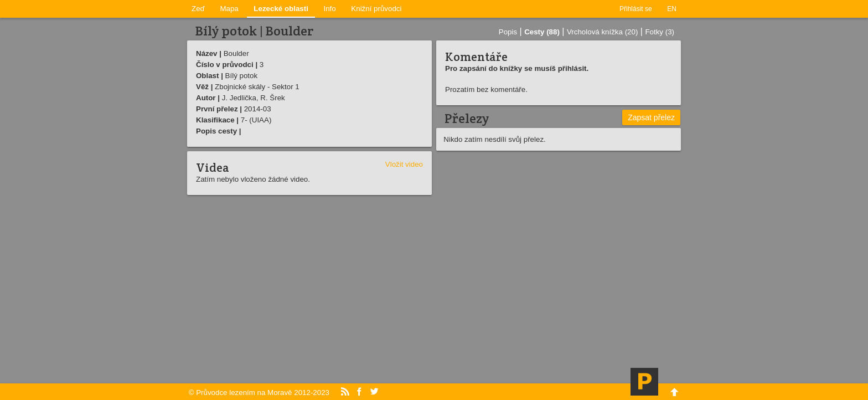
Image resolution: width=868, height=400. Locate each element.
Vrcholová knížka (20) (602, 32)
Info (330, 9)
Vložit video (404, 164)
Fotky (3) (660, 32)
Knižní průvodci (376, 9)
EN (672, 9)
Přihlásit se (636, 9)
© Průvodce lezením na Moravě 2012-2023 (259, 393)
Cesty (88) (542, 32)
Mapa (229, 9)
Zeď (198, 9)
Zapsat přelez (651, 117)
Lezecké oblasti (281, 9)
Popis (508, 32)
